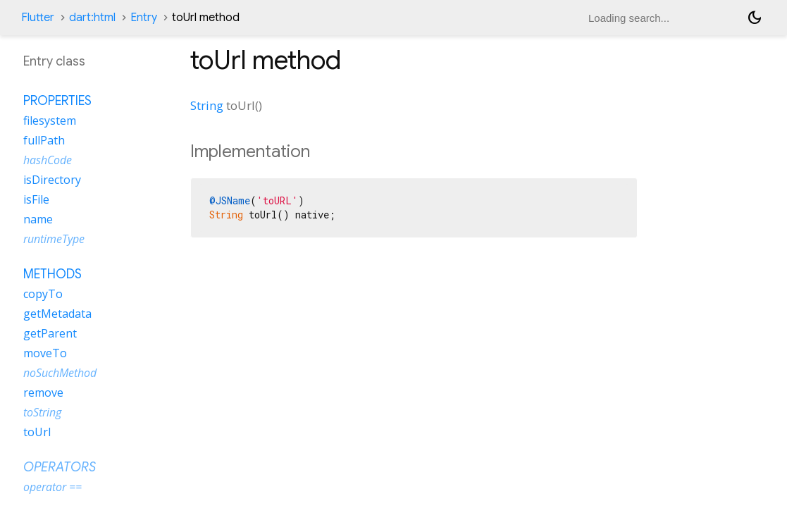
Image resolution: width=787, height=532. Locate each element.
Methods (52, 274)
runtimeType (54, 239)
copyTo (43, 294)
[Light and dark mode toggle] (755, 18)
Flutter (38, 18)
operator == (52, 487)
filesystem (50, 120)
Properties (57, 101)
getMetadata (57, 314)
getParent (50, 333)
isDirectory (52, 180)
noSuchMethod (60, 373)
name (38, 219)
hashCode (48, 160)
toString (42, 412)
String (207, 105)
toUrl (37, 432)
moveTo (45, 353)
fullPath (44, 140)
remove (43, 392)
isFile (36, 199)
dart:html (92, 18)
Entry (144, 18)
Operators (60, 467)
